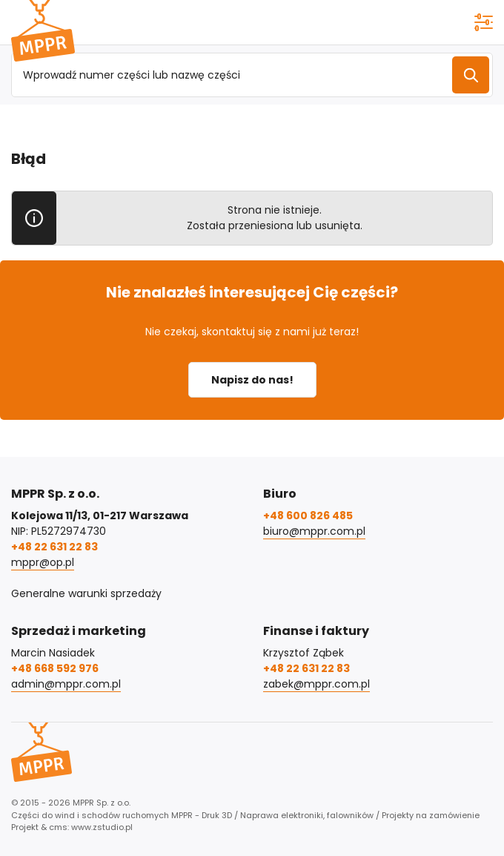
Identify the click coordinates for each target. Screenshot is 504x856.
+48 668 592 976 (55, 668)
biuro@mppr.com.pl (314, 531)
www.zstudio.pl (102, 827)
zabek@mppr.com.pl (316, 684)
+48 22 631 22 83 (54, 547)
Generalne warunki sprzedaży (86, 593)
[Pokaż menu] (484, 22)
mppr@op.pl (43, 562)
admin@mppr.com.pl (66, 684)
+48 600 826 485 (308, 516)
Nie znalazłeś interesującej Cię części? (252, 292)
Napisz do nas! (252, 380)
